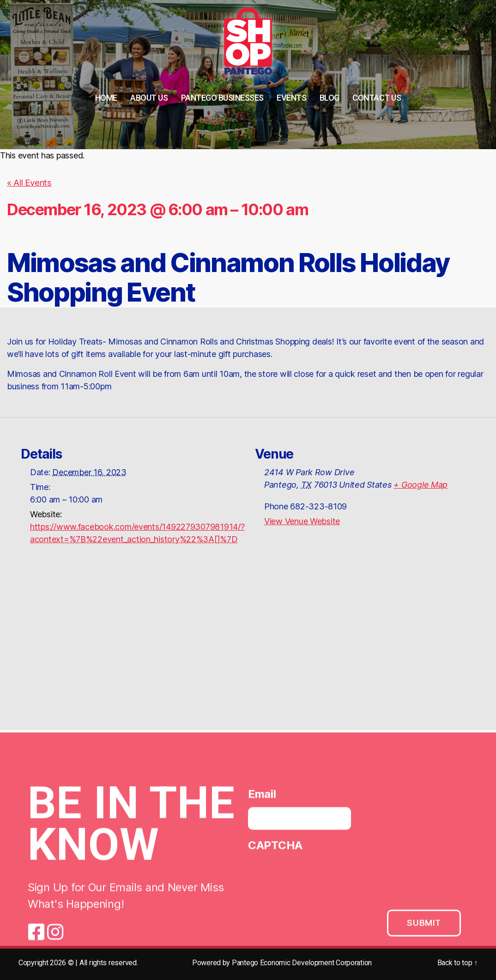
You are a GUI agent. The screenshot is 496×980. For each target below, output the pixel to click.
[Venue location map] (248, 649)
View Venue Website (302, 521)
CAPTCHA (275, 848)
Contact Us (377, 98)
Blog (330, 98)
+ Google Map (420, 484)
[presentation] (318, 879)
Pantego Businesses (222, 98)
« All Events (29, 183)
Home (106, 98)
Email (262, 796)
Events (291, 98)
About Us (149, 98)
